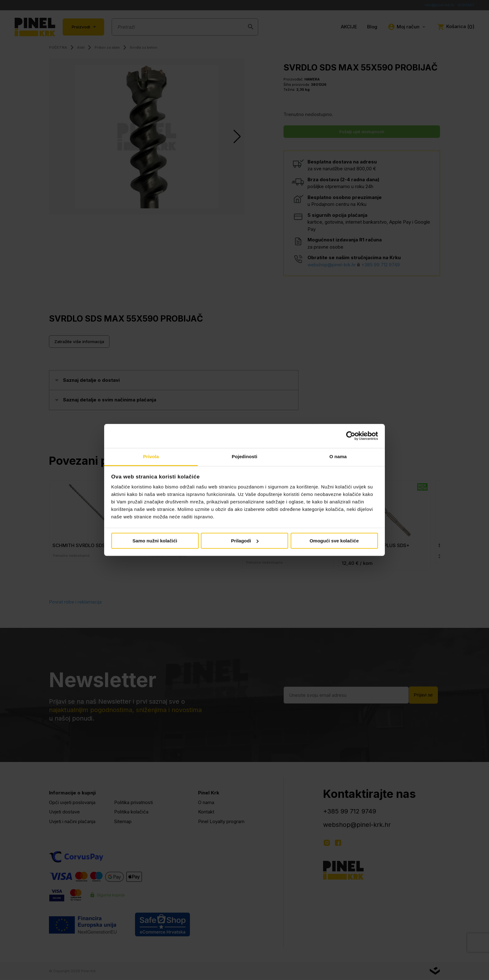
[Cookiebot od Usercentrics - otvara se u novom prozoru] (351, 436)
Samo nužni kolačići (155, 541)
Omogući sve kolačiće (334, 541)
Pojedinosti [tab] (244, 456)
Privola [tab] (151, 456)
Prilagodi (245, 541)
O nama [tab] (338, 456)
